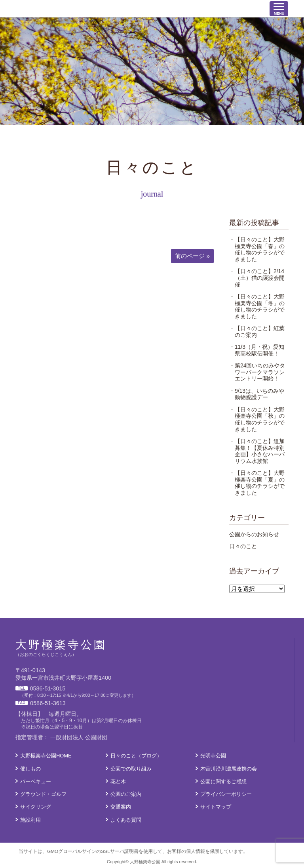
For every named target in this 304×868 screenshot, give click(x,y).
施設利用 (30, 820)
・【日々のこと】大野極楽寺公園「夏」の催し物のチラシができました (257, 483)
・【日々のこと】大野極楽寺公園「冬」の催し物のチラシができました (257, 306)
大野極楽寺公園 (59, 8)
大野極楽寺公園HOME (46, 756)
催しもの (30, 769)
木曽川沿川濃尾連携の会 (229, 769)
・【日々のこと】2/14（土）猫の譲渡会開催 (257, 278)
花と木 (118, 781)
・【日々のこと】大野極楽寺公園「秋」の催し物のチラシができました (257, 419)
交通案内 (121, 807)
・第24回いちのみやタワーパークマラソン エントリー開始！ (260, 372)
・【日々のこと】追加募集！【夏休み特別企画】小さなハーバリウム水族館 (257, 451)
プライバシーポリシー (226, 794)
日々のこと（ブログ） (136, 756)
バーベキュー (36, 781)
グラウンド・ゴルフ (43, 794)
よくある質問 (126, 820)
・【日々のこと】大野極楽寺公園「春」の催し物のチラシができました (257, 249)
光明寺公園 (213, 756)
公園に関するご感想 (223, 781)
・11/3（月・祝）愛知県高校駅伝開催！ (257, 350)
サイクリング (36, 807)
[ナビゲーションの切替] (279, 9)
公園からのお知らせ (254, 534)
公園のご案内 (126, 794)
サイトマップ (216, 807)
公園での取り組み (131, 769)
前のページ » (192, 256)
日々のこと (243, 546)
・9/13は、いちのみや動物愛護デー (257, 394)
